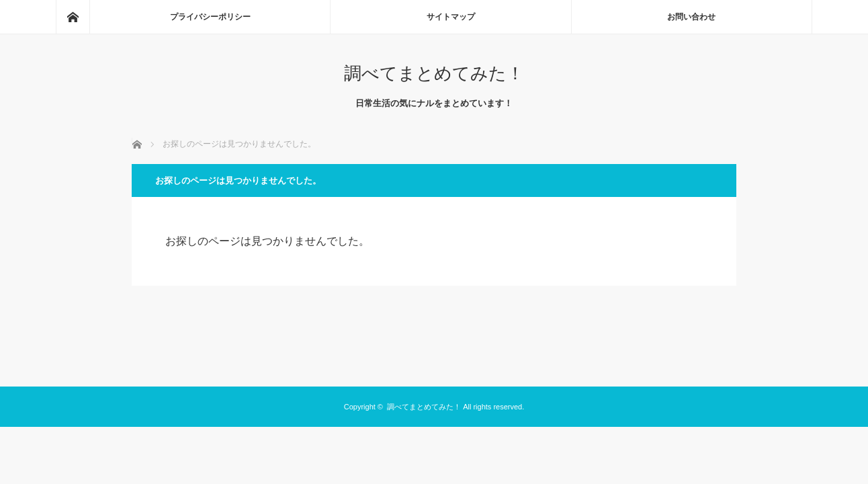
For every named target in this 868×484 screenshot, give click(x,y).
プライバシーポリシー (210, 17)
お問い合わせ (691, 17)
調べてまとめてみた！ (434, 73)
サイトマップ (451, 17)
